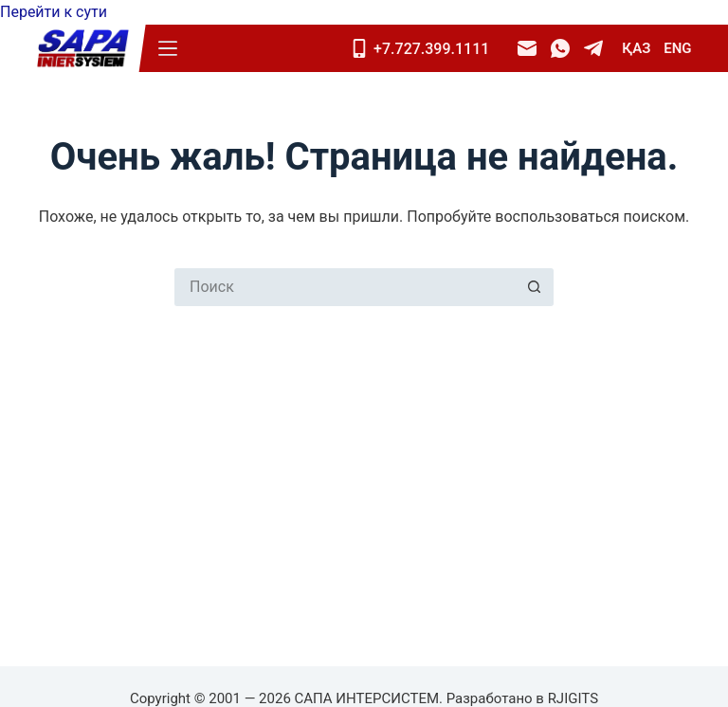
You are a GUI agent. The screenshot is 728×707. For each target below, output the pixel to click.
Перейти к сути (54, 12)
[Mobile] (427, 48)
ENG (677, 48)
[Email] (527, 48)
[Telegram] (593, 48)
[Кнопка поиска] (535, 287)
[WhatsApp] (560, 48)
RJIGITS (573, 698)
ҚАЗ (636, 48)
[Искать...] (345, 287)
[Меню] (168, 48)
